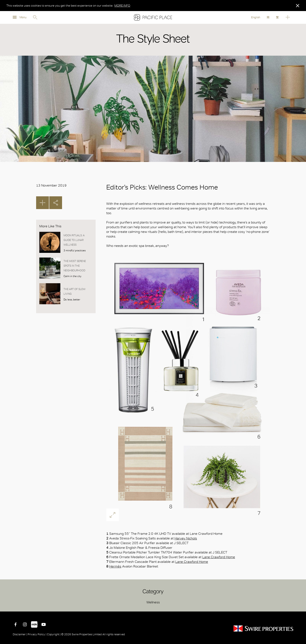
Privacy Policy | (37, 634)
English (256, 17)
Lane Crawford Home (219, 557)
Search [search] (35, 17)
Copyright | (54, 634)
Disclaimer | (20, 634)
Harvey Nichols (186, 538)
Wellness (153, 602)
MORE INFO (122, 6)
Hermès (115, 566)
